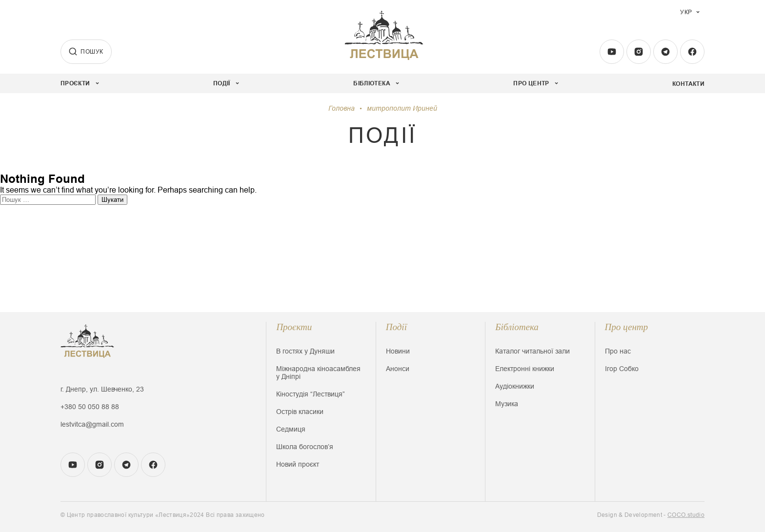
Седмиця (291, 429)
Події (396, 327)
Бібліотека (517, 327)
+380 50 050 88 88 (90, 407)
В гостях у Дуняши (305, 351)
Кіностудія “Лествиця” (311, 394)
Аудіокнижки (515, 386)
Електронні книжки (525, 369)
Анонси (398, 369)
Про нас (618, 351)
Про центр (627, 327)
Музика (507, 404)
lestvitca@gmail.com (92, 424)
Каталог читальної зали (533, 351)
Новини (398, 351)
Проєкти (294, 327)
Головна (342, 108)
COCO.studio (686, 515)
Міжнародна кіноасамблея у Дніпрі (318, 373)
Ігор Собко (622, 369)
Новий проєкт (298, 464)
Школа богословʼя (305, 447)
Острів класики (300, 412)
